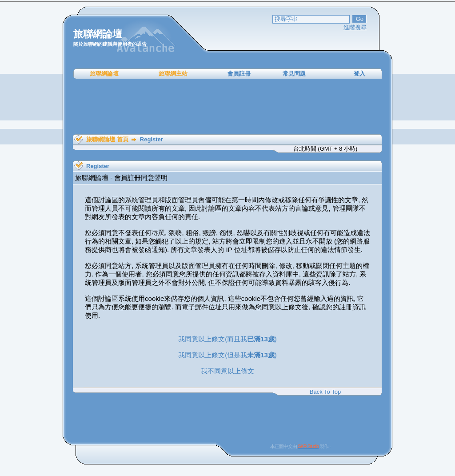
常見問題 (294, 74)
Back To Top (325, 392)
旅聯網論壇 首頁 (107, 139)
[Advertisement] (227, 107)
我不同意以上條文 (227, 371)
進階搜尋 (355, 27)
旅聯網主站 (173, 74)
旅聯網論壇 (104, 74)
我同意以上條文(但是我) (227, 355)
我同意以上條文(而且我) (227, 339)
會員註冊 (239, 74)
